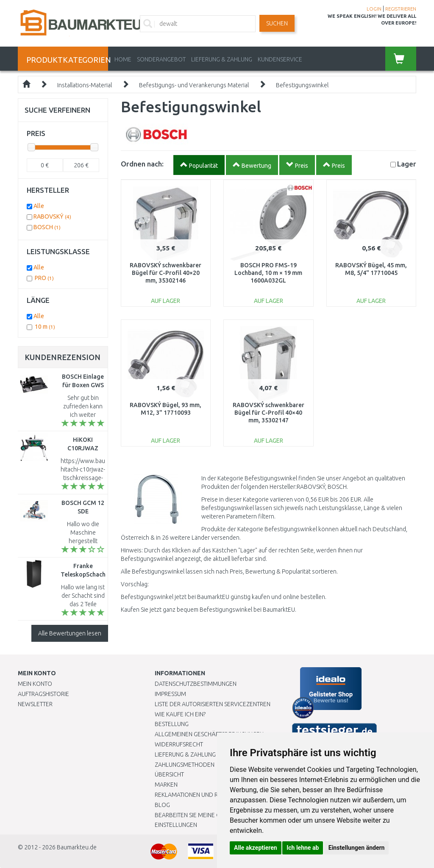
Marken (166, 785)
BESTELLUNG (172, 724)
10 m (45, 327)
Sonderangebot (161, 59)
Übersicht (169, 774)
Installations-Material (85, 85)
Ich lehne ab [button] (303, 848)
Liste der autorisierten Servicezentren (213, 704)
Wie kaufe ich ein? (180, 714)
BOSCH (47, 227)
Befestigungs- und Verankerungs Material (194, 85)
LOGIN (374, 9)
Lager (407, 164)
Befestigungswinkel (302, 85)
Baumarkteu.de (77, 847)
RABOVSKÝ (52, 216)
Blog (162, 805)
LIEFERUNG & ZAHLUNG (222, 59)
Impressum (170, 694)
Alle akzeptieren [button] (256, 848)
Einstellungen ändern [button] (357, 848)
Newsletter (35, 704)
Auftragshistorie (43, 694)
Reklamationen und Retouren (199, 795)
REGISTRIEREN (401, 9)
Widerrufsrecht (179, 744)
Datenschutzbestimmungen (196, 684)
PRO (44, 278)
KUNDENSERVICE (280, 59)
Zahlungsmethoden (185, 765)
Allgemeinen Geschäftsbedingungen (209, 734)
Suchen (277, 23)
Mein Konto (35, 684)
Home (123, 59)
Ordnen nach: (142, 164)
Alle (39, 206)
